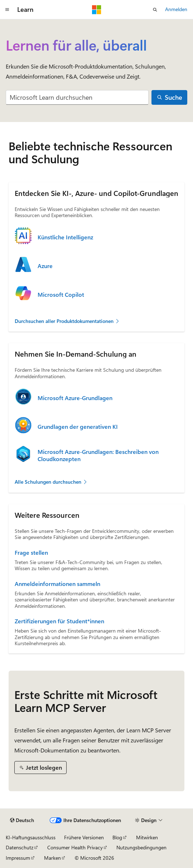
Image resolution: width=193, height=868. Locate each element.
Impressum (18, 858)
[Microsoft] (97, 10)
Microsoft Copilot (61, 295)
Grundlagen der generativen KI (78, 427)
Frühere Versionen (84, 837)
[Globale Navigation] (7, 10)
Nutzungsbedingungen (141, 847)
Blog (117, 837)
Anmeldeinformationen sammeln (57, 584)
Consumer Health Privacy (75, 847)
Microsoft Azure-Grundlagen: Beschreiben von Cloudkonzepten (98, 455)
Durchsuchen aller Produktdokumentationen (67, 321)
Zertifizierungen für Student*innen (59, 621)
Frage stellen (31, 553)
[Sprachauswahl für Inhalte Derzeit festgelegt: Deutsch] (22, 820)
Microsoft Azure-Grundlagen (75, 398)
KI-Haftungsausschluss (31, 837)
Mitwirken (147, 837)
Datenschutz (20, 847)
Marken (52, 858)
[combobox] (77, 97)
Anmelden (176, 9)
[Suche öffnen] (155, 10)
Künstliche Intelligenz (65, 237)
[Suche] (169, 97)
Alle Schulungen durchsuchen (51, 482)
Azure (45, 266)
